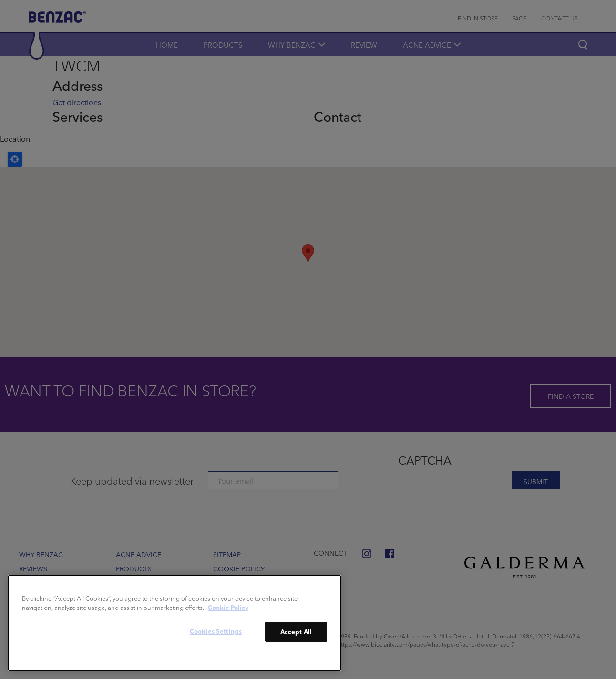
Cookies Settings (216, 631)
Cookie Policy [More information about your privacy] (228, 607)
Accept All (296, 632)
